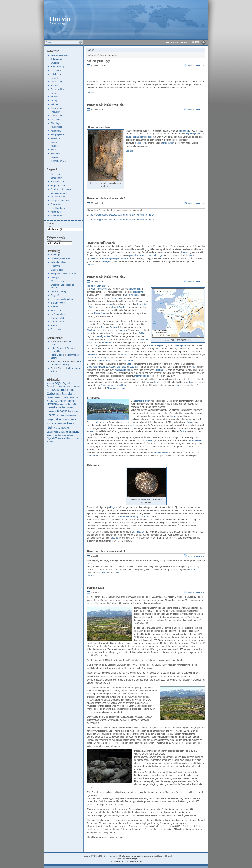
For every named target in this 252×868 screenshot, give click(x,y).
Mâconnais (103, 367)
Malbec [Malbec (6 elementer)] (58, 419)
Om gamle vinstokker (60, 201)
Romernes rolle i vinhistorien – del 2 (106, 277)
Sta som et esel (58, 270)
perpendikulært (195, 440)
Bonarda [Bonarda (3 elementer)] (50, 390)
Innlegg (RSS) (117, 861)
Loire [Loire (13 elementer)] (51, 415)
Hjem (199, 42)
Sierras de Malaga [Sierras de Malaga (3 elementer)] (65, 435)
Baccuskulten (138, 532)
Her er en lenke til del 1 (98, 286)
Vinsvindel (55, 153)
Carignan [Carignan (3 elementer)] (58, 397)
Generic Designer (132, 859)
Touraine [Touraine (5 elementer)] (75, 439)
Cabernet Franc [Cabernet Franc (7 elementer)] (64, 390)
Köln (97, 422)
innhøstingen (185, 131)
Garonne (114, 327)
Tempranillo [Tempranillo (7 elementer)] (63, 438)
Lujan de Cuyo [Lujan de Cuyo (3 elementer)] (62, 416)
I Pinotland (56, 266)
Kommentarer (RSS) (135, 861)
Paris (103, 385)
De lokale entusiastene (61, 189)
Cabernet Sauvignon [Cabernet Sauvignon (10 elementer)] (62, 394)
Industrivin (55, 97)
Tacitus (183, 431)
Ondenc (95, 342)
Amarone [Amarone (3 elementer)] (50, 383)
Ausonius (191, 422)
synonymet (92, 355)
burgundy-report (58, 186)
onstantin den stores (143, 376)
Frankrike (193, 570)
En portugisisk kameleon (62, 299)
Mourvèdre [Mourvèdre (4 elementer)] (52, 424)
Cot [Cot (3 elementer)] (69, 404)
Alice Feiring (56, 174)
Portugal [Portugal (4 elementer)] (57, 428)
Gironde (94, 345)
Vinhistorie (55, 138)
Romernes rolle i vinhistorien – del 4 (106, 105)
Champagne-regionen (117, 388)
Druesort (55, 63)
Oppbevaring (57, 108)
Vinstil (53, 150)
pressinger (139, 143)
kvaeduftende (118, 307)
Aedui (193, 367)
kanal (93, 431)
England (114, 507)
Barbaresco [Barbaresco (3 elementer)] (61, 386)
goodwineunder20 (59, 193)
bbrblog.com (56, 178)
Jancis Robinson (58, 197)
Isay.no (137, 856)
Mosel (131, 425)
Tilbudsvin (55, 119)
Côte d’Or (134, 367)
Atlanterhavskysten (155, 345)
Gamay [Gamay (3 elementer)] (50, 408)
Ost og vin (55, 277)
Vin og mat (56, 131)
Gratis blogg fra (127, 856)
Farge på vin (56, 295)
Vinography (56, 212)
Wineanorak (56, 216)
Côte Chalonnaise (118, 367)
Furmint (54, 78)
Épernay (179, 385)
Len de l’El (107, 342)
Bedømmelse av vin (60, 55)
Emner (50, 226)
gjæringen (106, 261)
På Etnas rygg (57, 281)
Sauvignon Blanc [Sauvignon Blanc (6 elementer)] (69, 432)
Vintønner (55, 157)
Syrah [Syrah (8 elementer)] (51, 438)
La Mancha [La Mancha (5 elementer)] (74, 411)
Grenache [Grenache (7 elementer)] (61, 411)
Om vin (60, 18)
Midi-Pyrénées (103, 336)
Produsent (55, 112)
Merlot (116, 361)
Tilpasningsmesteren (60, 258)
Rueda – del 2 (57, 322)
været (185, 252)
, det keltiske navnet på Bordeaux (107, 330)
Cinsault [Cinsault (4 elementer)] (51, 404)
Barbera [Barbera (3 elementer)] (69, 386)
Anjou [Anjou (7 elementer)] (58, 383)
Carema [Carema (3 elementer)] (50, 397)
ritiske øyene (180, 345)
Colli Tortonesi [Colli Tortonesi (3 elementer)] (61, 404)
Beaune (54, 307)
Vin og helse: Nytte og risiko (64, 274)
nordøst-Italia (132, 295)
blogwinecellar (57, 182)
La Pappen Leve (58, 314)
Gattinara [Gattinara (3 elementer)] (69, 408)
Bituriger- (125, 355)
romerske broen (143, 401)
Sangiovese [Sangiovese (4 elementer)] (52, 432)
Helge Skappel (57, 348)
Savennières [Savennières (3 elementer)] (52, 435)
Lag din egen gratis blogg (151, 856)
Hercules (114, 538)
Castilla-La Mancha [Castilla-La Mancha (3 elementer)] (70, 397)
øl (94, 434)
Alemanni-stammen (161, 453)
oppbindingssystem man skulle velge (145, 255)
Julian (191, 382)
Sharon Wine (57, 204)
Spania (117, 573)
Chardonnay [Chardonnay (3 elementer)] (52, 401)
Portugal (106, 573)
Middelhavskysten (99, 289)
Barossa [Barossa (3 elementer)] (76, 386)
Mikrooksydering (58, 292)
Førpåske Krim (95, 588)
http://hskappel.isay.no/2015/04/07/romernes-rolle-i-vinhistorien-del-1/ (122, 215)
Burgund (159, 370)
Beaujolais (92, 367)
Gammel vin (56, 82)
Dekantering (56, 59)
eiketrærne (138, 292)
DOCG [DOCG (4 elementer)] (74, 404)
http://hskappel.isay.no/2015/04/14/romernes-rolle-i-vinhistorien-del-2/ (122, 220)
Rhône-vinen (100, 313)
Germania (174, 416)
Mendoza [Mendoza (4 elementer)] (67, 420)
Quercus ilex (117, 298)
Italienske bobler (58, 262)
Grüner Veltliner (58, 89)
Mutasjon (55, 101)
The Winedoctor (58, 208)
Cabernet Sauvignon (100, 358)
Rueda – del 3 (57, 318)
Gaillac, (142, 333)
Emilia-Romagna (58, 67)
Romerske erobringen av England (136, 517)
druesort (114, 255)
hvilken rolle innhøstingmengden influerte (109, 258)
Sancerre (158, 382)
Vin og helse (56, 127)
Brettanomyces (58, 303)
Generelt (55, 86)
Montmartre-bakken (117, 385)
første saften (168, 143)
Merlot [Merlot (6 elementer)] (76, 419)
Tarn (103, 327)
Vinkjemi (55, 142)
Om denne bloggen (177, 42)
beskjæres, (192, 255)
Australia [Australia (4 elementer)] (51, 386)
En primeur (56, 70)
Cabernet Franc (104, 361)
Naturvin (55, 104)
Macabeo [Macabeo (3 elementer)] (72, 416)
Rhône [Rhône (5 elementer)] (66, 428)
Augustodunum (122, 370)
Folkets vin (56, 329)
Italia (99, 573)
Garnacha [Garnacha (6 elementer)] (59, 407)
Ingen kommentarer (196, 66)
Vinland (54, 146)
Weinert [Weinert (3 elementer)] (50, 442)
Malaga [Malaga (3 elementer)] (50, 420)
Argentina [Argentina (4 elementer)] (67, 383)
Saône (130, 364)
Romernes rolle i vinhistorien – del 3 (106, 198)
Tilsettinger (56, 123)
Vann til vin (56, 310)
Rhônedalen (135, 289)
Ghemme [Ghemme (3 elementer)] (51, 411)
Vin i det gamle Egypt (99, 61)
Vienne (109, 304)
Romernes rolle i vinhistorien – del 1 (106, 551)
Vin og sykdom (57, 134)
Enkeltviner (56, 74)
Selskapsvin (56, 116)
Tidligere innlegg (54, 240)
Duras (145, 339)
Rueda (54, 326)
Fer (89, 342)
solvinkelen (148, 440)
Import (54, 93)
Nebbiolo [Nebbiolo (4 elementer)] (62, 424)
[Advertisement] (128, 74)
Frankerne (92, 456)
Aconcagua (56, 255)
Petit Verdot (127, 361)
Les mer (91, 93)
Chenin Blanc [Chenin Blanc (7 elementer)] (66, 401)
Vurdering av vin (58, 161)
